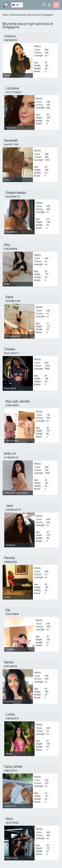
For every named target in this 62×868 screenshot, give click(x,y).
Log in (49, 5)
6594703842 (12, 614)
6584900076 (12, 719)
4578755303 (12, 823)
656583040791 (14, 510)
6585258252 (11, 666)
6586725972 (11, 771)
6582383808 (11, 249)
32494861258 (13, 301)
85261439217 (11, 353)
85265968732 (13, 197)
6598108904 (12, 405)
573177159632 (14, 92)
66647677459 (11, 145)
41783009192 (11, 458)
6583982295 (11, 40)
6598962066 (11, 562)
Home (6, 15)
